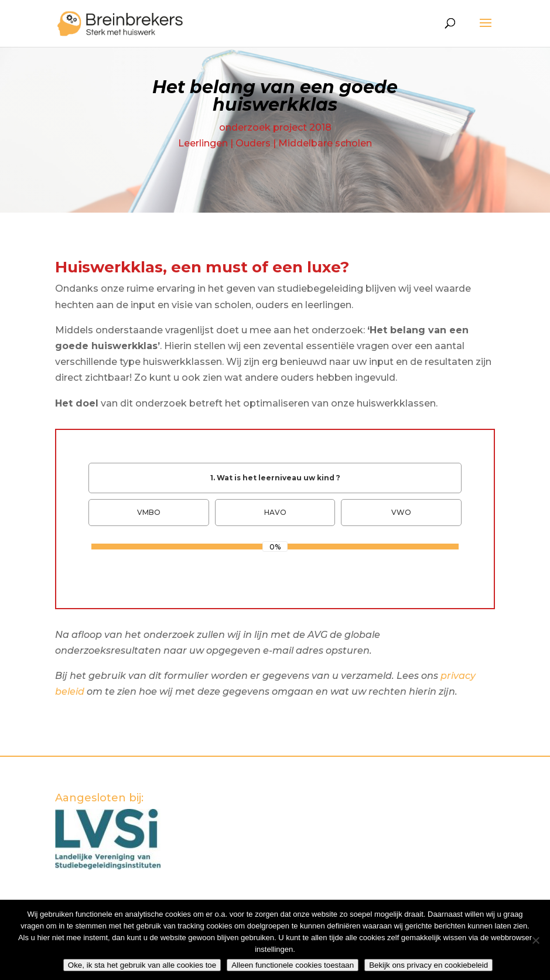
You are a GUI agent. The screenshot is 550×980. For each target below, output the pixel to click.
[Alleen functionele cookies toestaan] (535, 940)
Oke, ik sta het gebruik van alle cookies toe (142, 965)
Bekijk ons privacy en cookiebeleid (428, 965)
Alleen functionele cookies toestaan (293, 965)
